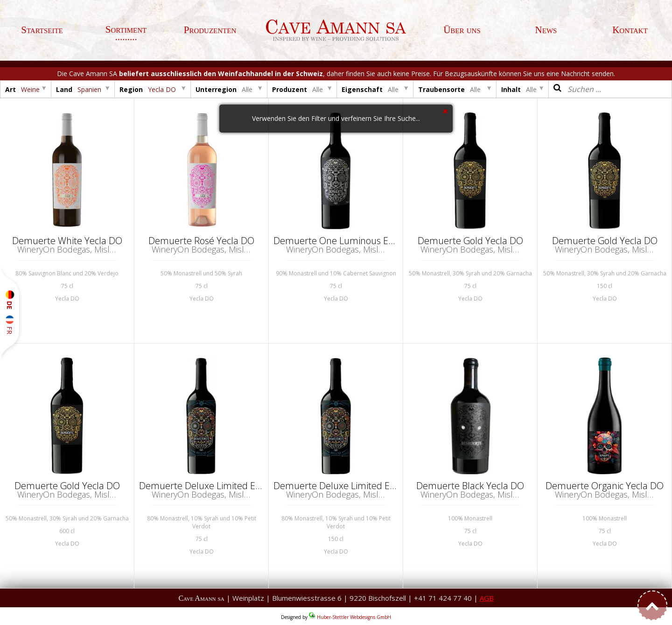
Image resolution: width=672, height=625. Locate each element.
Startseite (42, 30)
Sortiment (126, 29)
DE (10, 300)
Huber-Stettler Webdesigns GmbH (354, 617)
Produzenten (210, 30)
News (546, 30)
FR (10, 325)
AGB (487, 598)
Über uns (462, 30)
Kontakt (630, 30)
